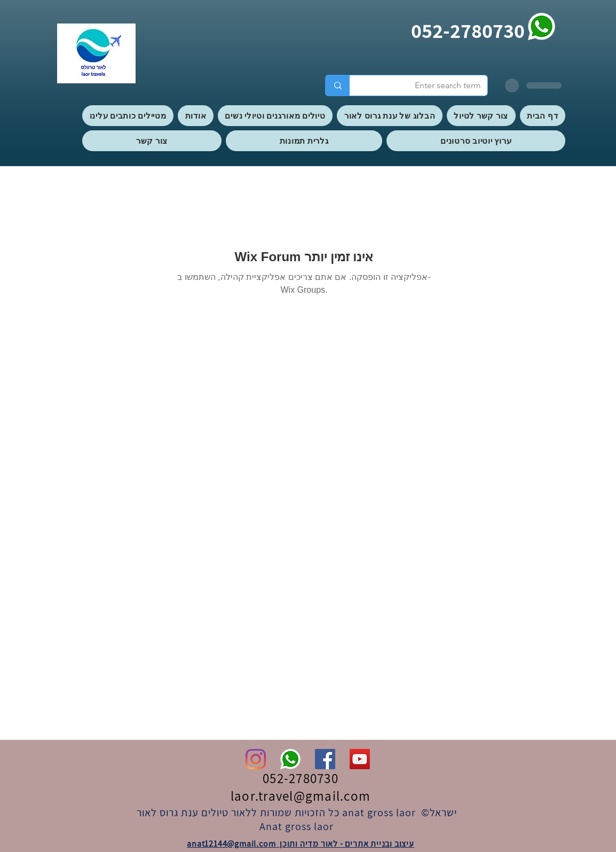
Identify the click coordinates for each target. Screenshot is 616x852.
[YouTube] (360, 759)
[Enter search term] (427, 85)
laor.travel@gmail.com (301, 796)
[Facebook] (325, 759)
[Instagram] (256, 759)
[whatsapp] (542, 26)
